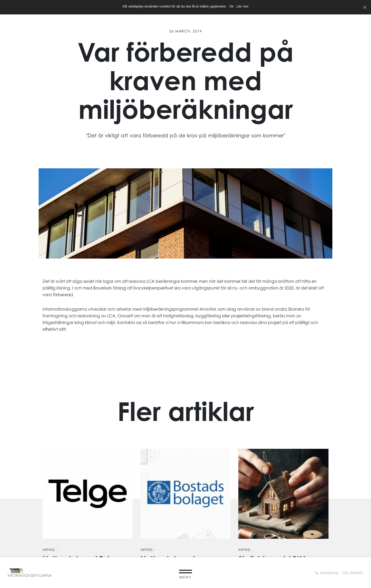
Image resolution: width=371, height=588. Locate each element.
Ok (231, 6)
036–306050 (353, 573)
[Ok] (365, 7)
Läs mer (243, 6)
